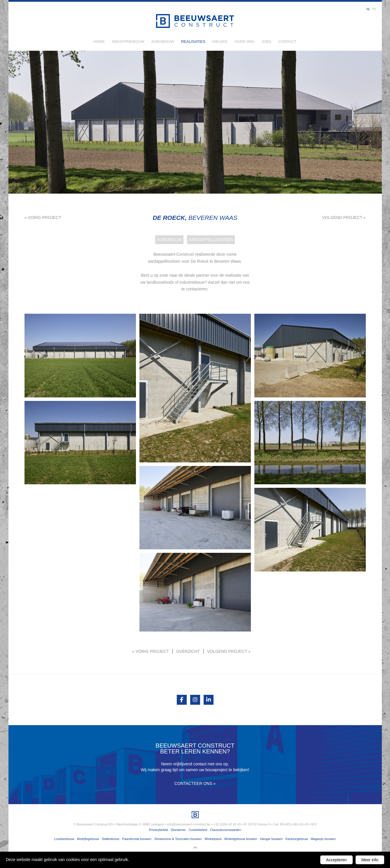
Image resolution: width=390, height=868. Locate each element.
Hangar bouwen (271, 839)
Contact (287, 42)
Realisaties (193, 42)
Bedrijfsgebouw (88, 839)
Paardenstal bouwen (137, 839)
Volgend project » (344, 218)
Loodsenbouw (64, 839)
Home (99, 42)
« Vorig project (43, 218)
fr (374, 9)
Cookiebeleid (198, 830)
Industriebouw (128, 42)
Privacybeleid (158, 830)
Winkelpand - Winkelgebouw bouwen (231, 839)
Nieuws (220, 42)
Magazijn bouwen (323, 839)
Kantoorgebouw (297, 839)
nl (368, 9)
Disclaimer (178, 830)
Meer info (370, 860)
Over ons (245, 42)
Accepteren (336, 860)
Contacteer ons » (195, 783)
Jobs (266, 42)
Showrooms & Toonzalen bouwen (178, 839)
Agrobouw (163, 42)
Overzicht (188, 651)
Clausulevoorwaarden (225, 830)
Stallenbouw (111, 839)
